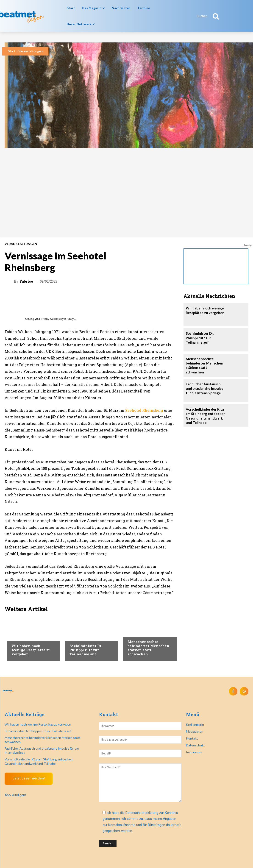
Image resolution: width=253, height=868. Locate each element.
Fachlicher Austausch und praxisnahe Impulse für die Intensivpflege (206, 388)
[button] (210, 16)
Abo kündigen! (15, 786)
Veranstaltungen (31, 51)
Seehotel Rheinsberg (144, 410)
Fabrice (26, 281)
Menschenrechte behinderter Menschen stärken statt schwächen (148, 648)
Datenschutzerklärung (142, 812)
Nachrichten (80, 637)
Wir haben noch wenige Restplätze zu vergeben (31, 650)
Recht (16, 637)
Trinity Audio (49, 319)
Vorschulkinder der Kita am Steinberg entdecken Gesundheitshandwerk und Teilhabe (204, 415)
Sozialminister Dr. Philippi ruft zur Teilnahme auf (86, 650)
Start (12, 51)
